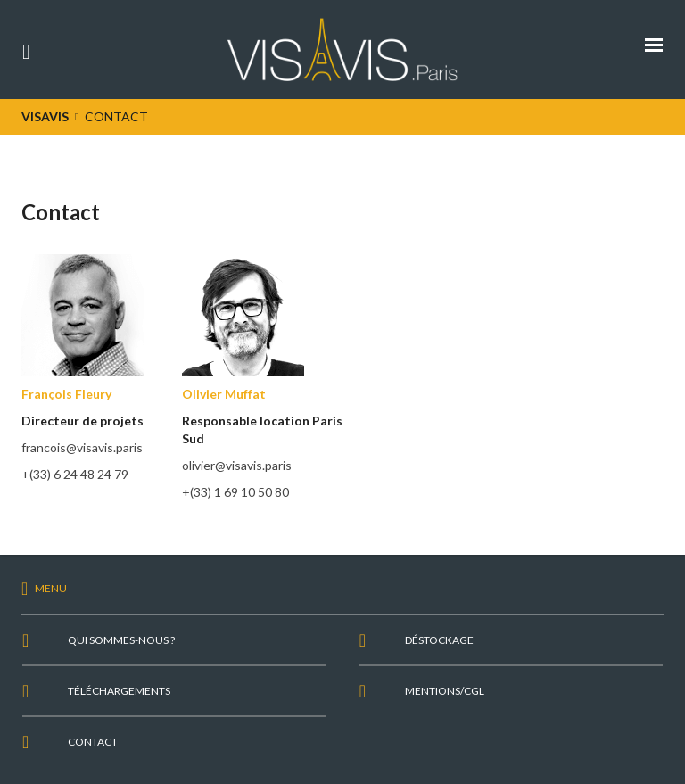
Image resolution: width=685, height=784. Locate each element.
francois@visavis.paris (82, 447)
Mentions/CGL (445, 691)
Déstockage (439, 640)
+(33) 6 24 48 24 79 (75, 474)
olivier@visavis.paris (237, 465)
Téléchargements (119, 691)
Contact (93, 742)
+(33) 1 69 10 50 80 (235, 492)
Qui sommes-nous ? (121, 640)
